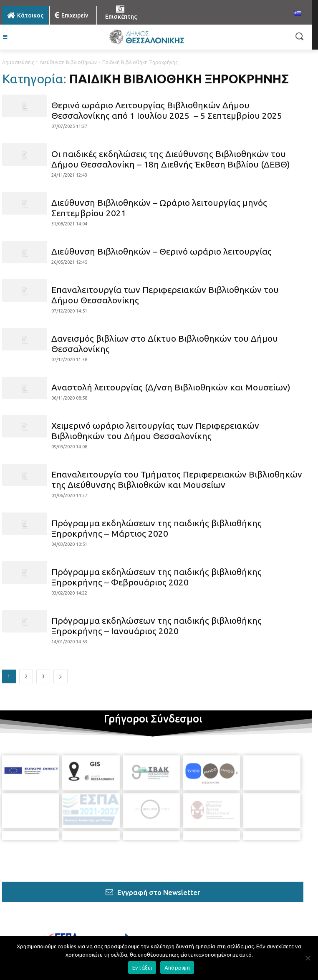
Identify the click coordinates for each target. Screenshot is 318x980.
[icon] (89, 917)
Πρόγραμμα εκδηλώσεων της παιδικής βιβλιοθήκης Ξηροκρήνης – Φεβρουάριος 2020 (156, 577)
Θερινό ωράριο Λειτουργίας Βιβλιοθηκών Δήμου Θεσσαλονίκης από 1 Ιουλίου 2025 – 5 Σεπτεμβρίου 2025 (167, 110)
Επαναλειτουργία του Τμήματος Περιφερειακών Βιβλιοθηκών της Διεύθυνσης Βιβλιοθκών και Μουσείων (177, 479)
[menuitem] (298, 14)
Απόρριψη (177, 967)
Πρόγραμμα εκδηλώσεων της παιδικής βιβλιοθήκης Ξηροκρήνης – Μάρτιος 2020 (156, 528)
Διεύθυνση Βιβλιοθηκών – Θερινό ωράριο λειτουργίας (162, 251)
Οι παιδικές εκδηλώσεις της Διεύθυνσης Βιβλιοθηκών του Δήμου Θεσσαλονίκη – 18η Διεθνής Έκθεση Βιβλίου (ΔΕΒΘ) (171, 159)
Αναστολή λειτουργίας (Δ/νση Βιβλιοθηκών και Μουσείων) (171, 387)
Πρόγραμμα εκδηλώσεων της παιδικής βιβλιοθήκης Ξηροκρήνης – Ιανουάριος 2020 (156, 626)
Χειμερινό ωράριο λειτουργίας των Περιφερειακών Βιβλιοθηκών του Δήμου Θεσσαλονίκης (155, 431)
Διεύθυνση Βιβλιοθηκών (68, 62)
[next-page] (61, 676)
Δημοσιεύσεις (18, 62)
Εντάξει (142, 967)
